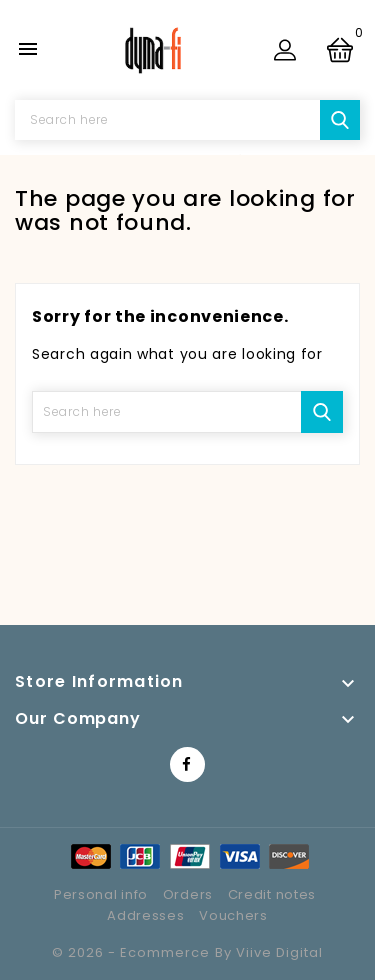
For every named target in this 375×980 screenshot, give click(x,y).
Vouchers (233, 915)
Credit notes (272, 894)
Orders (188, 894)
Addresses (145, 915)
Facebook (187, 764)
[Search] (187, 120)
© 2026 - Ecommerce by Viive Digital (187, 952)
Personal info (101, 894)
